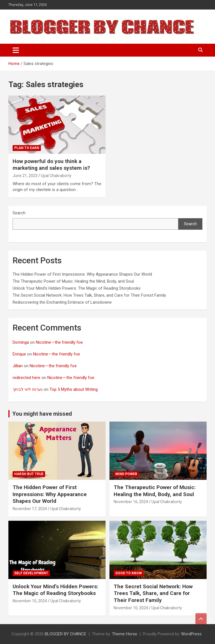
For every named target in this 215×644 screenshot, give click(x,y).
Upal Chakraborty (56, 176)
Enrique (19, 354)
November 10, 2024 (30, 601)
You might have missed (42, 414)
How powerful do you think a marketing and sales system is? (51, 165)
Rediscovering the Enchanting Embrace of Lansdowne (62, 302)
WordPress (191, 634)
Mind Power (126, 474)
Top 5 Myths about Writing (74, 389)
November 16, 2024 (131, 502)
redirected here (26, 378)
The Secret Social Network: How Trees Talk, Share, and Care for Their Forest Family (89, 295)
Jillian (18, 366)
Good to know (129, 573)
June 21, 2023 (25, 176)
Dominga (21, 342)
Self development (31, 573)
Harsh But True (29, 474)
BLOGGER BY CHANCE (66, 634)
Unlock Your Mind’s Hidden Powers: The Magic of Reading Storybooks (77, 288)
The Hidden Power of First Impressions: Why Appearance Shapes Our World (82, 274)
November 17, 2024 (30, 509)
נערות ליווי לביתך (28, 389)
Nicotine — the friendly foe (59, 342)
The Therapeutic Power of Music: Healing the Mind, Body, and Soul (73, 281)
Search (19, 213)
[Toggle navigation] (16, 50)
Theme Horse (125, 634)
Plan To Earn (27, 148)
